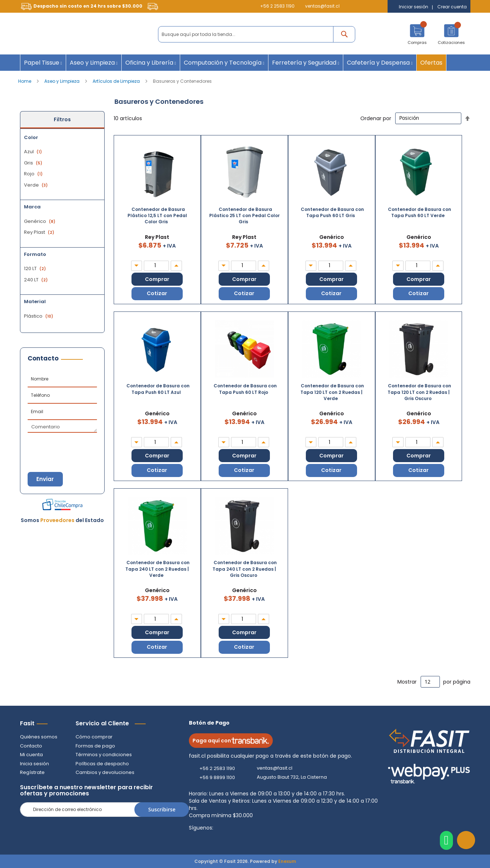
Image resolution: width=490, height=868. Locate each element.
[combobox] (257, 34)
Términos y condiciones (104, 755)
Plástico (39, 316)
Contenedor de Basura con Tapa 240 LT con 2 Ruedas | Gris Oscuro (245, 569)
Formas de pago (95, 746)
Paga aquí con (231, 741)
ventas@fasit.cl (322, 6)
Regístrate (32, 772)
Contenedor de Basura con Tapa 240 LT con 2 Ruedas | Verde (157, 569)
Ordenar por (376, 118)
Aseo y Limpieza (62, 81)
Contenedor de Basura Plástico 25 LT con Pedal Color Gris (244, 215)
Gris (34, 163)
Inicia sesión (35, 764)
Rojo (34, 174)
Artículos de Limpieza (117, 81)
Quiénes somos (39, 737)
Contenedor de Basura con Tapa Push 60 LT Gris (332, 212)
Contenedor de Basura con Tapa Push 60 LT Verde (420, 212)
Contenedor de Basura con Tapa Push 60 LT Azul (158, 389)
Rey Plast (40, 232)
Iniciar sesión (414, 7)
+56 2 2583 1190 (277, 6)
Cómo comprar (94, 737)
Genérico (41, 221)
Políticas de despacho (102, 764)
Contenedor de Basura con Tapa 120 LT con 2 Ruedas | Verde (332, 392)
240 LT (37, 280)
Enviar (45, 479)
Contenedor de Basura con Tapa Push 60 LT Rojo (245, 389)
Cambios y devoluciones (105, 772)
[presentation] (64, 446)
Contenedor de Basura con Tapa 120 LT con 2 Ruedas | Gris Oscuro (419, 392)
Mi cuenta (31, 755)
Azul (34, 152)
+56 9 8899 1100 (217, 777)
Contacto (31, 746)
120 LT (36, 268)
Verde (37, 185)
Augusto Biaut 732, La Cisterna (292, 777)
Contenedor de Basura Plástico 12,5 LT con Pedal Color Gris (157, 215)
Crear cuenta (452, 7)
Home (25, 81)
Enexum (287, 861)
